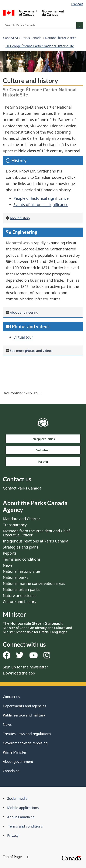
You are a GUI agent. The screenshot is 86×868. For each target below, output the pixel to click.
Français (77, 4)
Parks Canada (32, 38)
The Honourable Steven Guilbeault (37, 627)
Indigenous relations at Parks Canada (36, 541)
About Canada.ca (21, 817)
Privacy (13, 835)
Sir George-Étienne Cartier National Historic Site (40, 46)
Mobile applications (23, 808)
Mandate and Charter (21, 519)
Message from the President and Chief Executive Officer (36, 533)
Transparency (15, 525)
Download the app (19, 673)
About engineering (24, 312)
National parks (16, 577)
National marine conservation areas (34, 583)
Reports (10, 553)
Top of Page (16, 857)
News (8, 565)
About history (20, 218)
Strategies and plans (21, 547)
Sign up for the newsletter (25, 667)
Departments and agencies (24, 706)
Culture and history (20, 602)
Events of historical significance (41, 205)
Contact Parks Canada (22, 488)
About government (18, 762)
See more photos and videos (31, 350)
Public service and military (24, 715)
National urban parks (21, 589)
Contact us (11, 697)
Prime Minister (15, 752)
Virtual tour (23, 337)
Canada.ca (11, 38)
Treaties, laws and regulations (27, 734)
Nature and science (20, 596)
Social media (17, 798)
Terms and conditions (22, 559)
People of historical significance (41, 198)
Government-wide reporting (25, 743)
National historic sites (61, 38)
